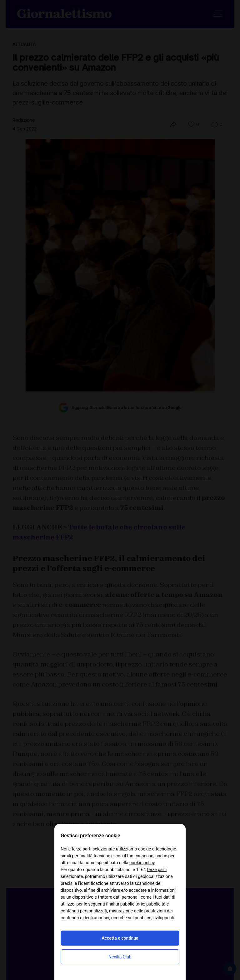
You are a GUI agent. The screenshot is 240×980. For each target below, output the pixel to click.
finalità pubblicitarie (125, 904)
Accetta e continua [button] (120, 938)
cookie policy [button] (142, 863)
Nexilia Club (120, 957)
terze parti (157, 870)
